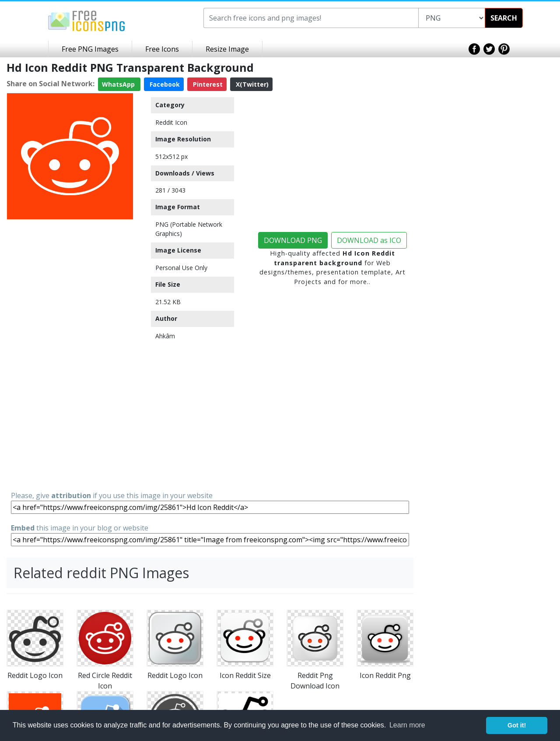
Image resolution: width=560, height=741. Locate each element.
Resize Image (227, 49)
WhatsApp (119, 84)
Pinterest (207, 84)
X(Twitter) (251, 84)
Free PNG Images (90, 49)
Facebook (164, 84)
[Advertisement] (70, 355)
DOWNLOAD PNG (293, 240)
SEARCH (504, 18)
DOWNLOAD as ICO (369, 240)
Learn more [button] (407, 725)
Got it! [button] (517, 725)
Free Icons (162, 49)
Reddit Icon (171, 122)
